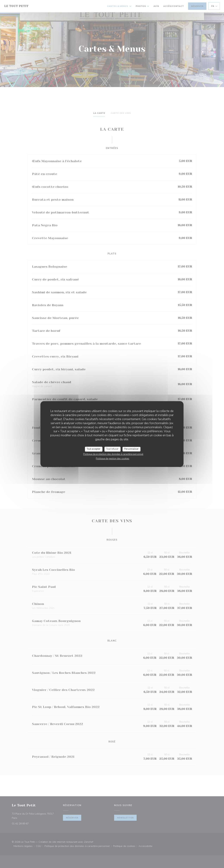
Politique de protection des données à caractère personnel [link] (113, 454)
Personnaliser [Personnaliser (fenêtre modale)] (131, 449)
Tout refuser (112, 449)
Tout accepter (94, 449)
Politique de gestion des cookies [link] (113, 459)
